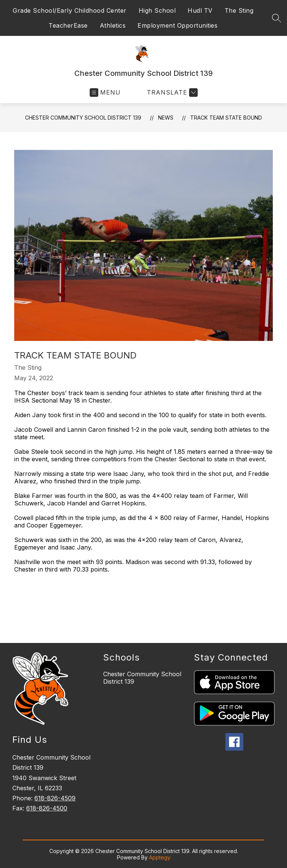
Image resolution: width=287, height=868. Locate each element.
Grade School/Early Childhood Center (70, 10)
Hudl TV (200, 10)
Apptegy (160, 857)
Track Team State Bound (226, 118)
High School (157, 10)
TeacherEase (68, 25)
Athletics (113, 25)
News (166, 118)
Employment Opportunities (178, 25)
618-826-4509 (55, 798)
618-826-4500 (47, 808)
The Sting (239, 10)
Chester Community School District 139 (83, 118)
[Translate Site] (171, 93)
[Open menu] (105, 93)
